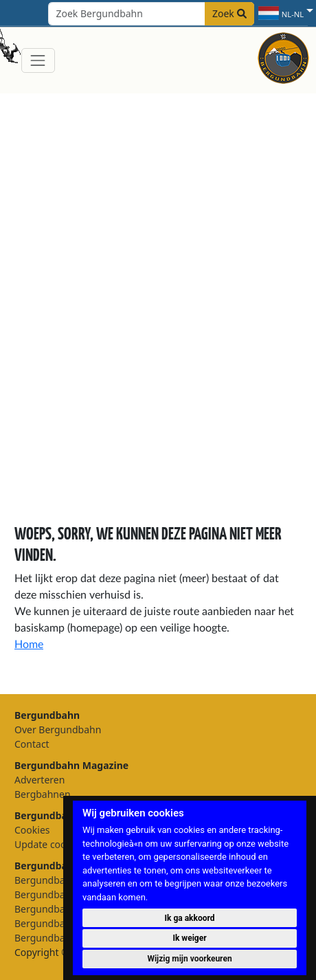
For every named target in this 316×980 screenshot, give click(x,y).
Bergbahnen (43, 794)
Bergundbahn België (61, 923)
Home (29, 645)
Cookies (32, 830)
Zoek (229, 13)
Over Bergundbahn (58, 730)
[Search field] (151, 14)
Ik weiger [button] (189, 938)
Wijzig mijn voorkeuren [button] (189, 959)
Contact (32, 744)
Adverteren (39, 780)
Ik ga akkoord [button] (190, 918)
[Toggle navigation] (38, 60)
